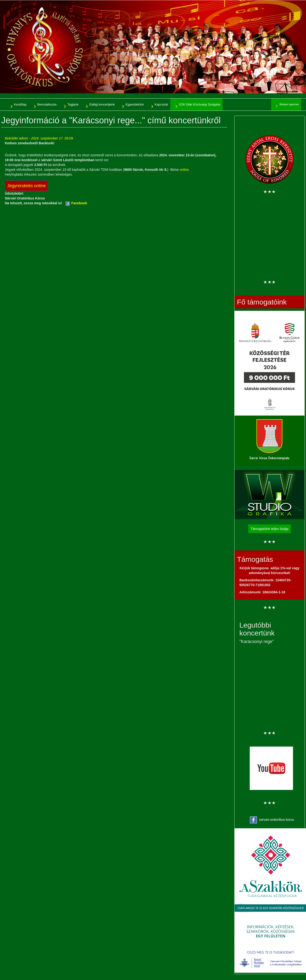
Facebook (79, 203)
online (184, 170)
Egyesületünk (135, 105)
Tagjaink (73, 105)
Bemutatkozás (47, 105)
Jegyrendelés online (26, 186)
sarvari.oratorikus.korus (277, 820)
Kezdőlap (20, 105)
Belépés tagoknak (289, 104)
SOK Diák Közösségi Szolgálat (199, 105)
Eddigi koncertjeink (102, 105)
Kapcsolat (161, 105)
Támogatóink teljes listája (270, 529)
